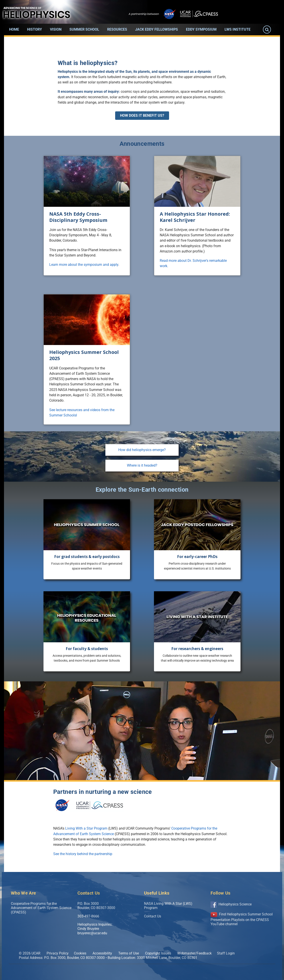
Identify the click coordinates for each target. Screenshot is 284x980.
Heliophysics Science (231, 904)
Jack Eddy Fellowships (157, 29)
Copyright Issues (158, 953)
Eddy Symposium (201, 29)
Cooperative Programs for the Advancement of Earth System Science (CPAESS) (41, 908)
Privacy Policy (58, 953)
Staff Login (226, 953)
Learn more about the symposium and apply (84, 265)
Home (14, 29)
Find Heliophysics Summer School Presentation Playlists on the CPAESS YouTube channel (242, 919)
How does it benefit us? (142, 115)
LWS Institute (238, 29)
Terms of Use (129, 953)
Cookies (80, 953)
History (35, 29)
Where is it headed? (142, 465)
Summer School (84, 29)
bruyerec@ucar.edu (92, 933)
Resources (117, 29)
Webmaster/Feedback (194, 953)
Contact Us (153, 916)
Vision (56, 29)
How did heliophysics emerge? (142, 450)
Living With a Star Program (86, 828)
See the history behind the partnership (83, 854)
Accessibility (102, 953)
